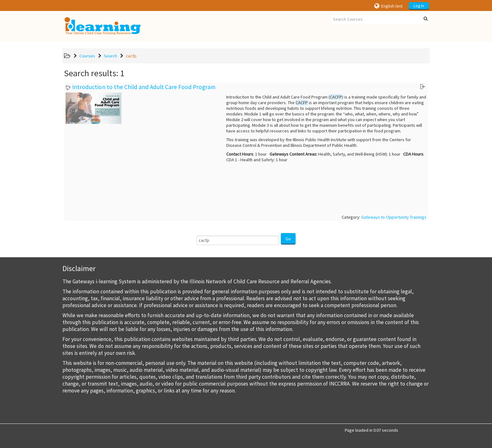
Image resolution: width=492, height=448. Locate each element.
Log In (419, 6)
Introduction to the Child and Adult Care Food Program (144, 87)
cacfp (131, 56)
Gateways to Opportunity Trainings (394, 217)
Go (288, 239)
